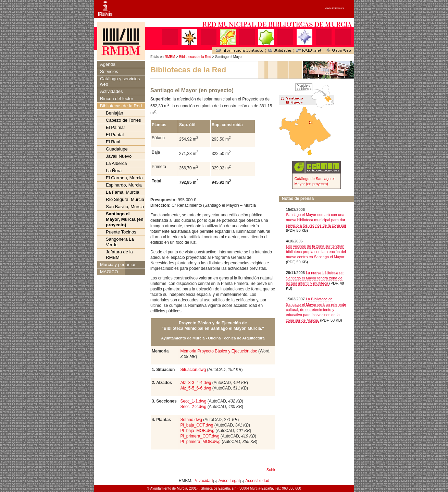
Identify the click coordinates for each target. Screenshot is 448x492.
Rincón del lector (117, 99)
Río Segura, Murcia (125, 199)
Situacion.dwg (193, 370)
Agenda (108, 64)
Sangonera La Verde (120, 242)
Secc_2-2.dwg (193, 407)
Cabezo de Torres (123, 120)
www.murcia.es (334, 8)
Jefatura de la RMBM (119, 255)
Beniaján (115, 113)
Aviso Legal (229, 481)
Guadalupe (117, 149)
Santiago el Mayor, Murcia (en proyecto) (125, 219)
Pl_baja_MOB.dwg (197, 431)
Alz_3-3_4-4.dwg (196, 383)
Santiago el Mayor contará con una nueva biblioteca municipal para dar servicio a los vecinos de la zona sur (316, 220)
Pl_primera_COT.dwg (200, 436)
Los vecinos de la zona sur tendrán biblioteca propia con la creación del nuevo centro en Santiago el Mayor (316, 251)
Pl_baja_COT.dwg (197, 425)
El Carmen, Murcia (124, 178)
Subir (271, 470)
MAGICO (109, 272)
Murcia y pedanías (118, 265)
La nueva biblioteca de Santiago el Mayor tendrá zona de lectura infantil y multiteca (315, 278)
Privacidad (203, 481)
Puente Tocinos (121, 232)
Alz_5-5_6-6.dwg (196, 388)
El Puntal (115, 135)
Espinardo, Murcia (124, 185)
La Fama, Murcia (123, 192)
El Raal (113, 142)
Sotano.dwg (191, 420)
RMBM (170, 57)
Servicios (109, 71)
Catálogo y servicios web (120, 81)
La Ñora (114, 171)
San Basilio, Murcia (125, 207)
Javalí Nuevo (119, 156)
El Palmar (115, 127)
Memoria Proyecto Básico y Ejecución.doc (219, 351)
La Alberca (116, 163)
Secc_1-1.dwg (193, 401)
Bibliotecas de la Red (195, 57)
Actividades (111, 91)
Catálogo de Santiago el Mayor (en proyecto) (314, 181)
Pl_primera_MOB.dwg (200, 442)
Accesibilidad (257, 481)
